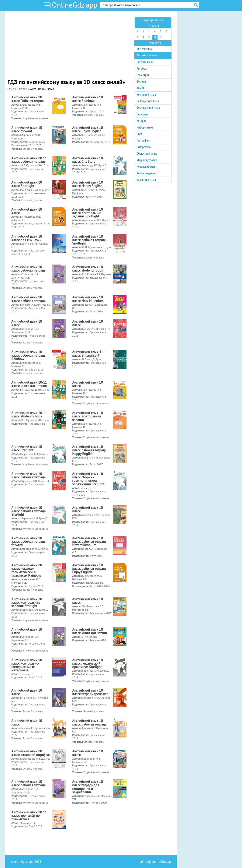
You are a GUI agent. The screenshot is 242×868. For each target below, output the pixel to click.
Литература (144, 147)
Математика (144, 49)
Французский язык (148, 108)
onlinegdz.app (24, 862)
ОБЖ (139, 134)
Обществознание (147, 154)
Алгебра (142, 69)
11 (161, 37)
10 (155, 37)
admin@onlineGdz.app (155, 862)
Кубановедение (146, 173)
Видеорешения (153, 20)
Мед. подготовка (147, 160)
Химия (140, 88)
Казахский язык (146, 180)
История (141, 121)
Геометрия (143, 75)
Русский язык (145, 62)
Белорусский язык (148, 101)
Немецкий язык (146, 95)
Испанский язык (146, 167)
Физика (141, 82)
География (143, 141)
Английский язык (147, 55)
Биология (142, 114)
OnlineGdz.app (75, 5)
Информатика (145, 127)
